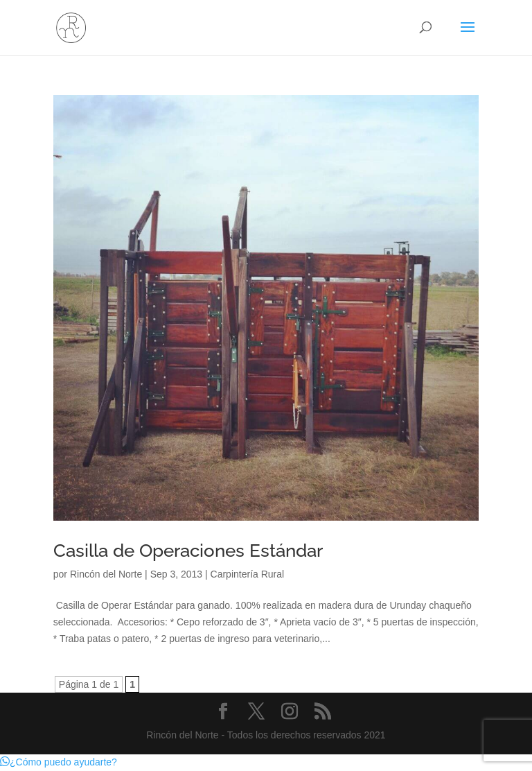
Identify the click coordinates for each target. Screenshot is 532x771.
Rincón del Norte (106, 574)
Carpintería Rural (248, 574)
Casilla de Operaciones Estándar (188, 551)
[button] (59, 762)
